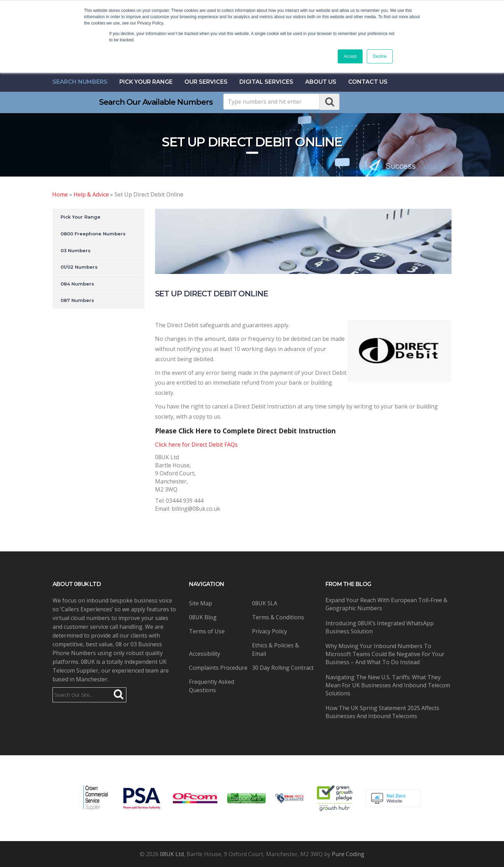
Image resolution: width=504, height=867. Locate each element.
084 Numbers (77, 284)
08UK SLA (265, 603)
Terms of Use (207, 631)
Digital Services (266, 82)
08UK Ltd (172, 854)
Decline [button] (380, 56)
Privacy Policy (269, 631)
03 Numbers (76, 250)
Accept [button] (350, 56)
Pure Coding (348, 854)
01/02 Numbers (79, 267)
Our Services (206, 82)
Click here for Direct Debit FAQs (196, 445)
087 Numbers (77, 300)
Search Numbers (80, 82)
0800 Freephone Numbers (93, 234)
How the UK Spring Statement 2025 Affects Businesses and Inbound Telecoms (382, 712)
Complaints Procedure (218, 668)
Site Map (201, 603)
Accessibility (205, 654)
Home (60, 194)
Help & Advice (91, 194)
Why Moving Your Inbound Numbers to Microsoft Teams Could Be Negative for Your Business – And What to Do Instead (385, 654)
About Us (321, 82)
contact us (368, 82)
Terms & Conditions (278, 617)
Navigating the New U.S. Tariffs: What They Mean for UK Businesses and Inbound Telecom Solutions (388, 685)
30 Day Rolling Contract (283, 668)
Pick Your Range (146, 82)
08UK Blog (203, 617)
